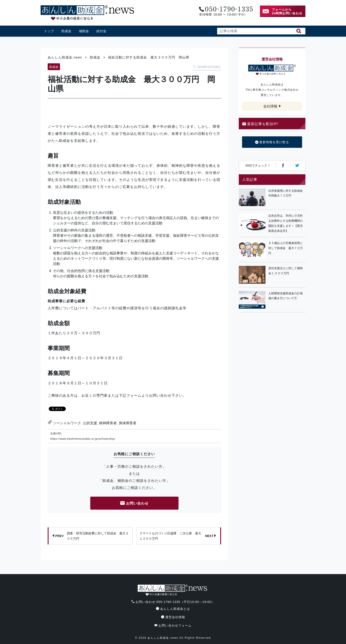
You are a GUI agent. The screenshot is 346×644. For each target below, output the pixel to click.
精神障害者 (108, 423)
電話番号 (225, 11)
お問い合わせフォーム (173, 625)
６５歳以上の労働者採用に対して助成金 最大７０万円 (286, 248)
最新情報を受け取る (272, 142)
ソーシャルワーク (67, 423)
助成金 (66, 31)
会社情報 (270, 106)
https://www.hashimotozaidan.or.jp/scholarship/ (83, 439)
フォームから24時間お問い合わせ (287, 11)
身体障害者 (128, 423)
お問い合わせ (134, 504)
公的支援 (90, 423)
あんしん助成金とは (173, 609)
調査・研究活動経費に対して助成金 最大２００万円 (90, 536)
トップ (49, 31)
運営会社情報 (173, 617)
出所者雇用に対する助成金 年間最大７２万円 (287, 193)
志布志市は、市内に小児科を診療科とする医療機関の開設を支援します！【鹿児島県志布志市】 (286, 223)
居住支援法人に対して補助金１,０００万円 (286, 271)
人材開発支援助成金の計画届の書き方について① (286, 296)
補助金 (84, 31)
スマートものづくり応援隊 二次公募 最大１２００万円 (178, 536)
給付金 (101, 31)
